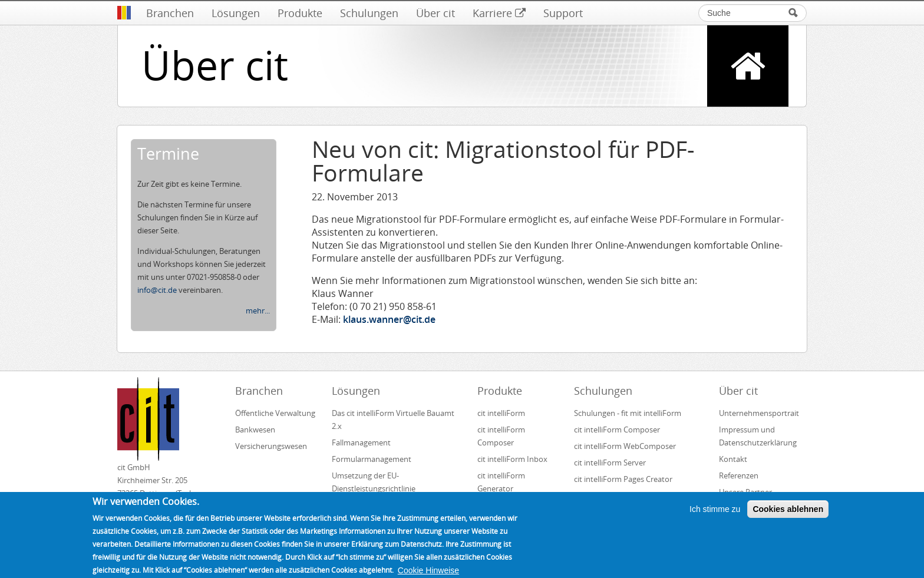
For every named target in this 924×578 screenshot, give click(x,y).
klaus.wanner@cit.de (389, 319)
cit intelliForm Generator (501, 482)
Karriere (499, 13)
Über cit (435, 13)
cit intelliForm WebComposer (626, 446)
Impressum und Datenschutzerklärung (758, 436)
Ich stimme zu (715, 516)
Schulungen (369, 13)
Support (563, 13)
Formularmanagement (372, 459)
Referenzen (739, 475)
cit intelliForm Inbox (512, 459)
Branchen (170, 13)
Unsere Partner (745, 492)
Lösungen (236, 13)
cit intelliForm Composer (501, 436)
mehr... (258, 311)
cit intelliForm (501, 413)
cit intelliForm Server (610, 463)
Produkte (300, 13)
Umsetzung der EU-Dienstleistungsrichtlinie (374, 482)
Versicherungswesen (271, 446)
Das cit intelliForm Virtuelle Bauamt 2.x (393, 420)
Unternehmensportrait (759, 413)
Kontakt (733, 459)
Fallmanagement (361, 442)
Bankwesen (255, 430)
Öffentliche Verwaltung (275, 413)
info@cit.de (157, 290)
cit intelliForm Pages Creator (623, 479)
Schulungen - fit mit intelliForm (628, 413)
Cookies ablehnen (788, 516)
